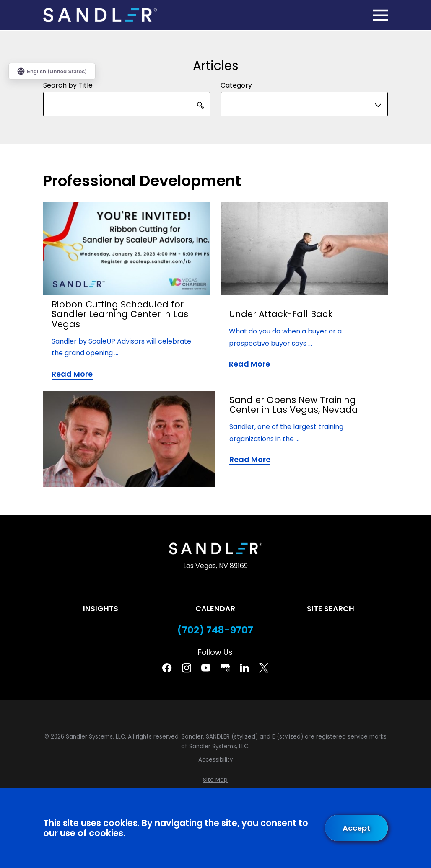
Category (236, 85)
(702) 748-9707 (215, 630)
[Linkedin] (244, 668)
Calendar (215, 608)
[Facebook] (167, 668)
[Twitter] (264, 668)
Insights (101, 608)
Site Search (331, 608)
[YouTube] (206, 668)
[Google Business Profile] (225, 668)
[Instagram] (187, 668)
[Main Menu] (380, 15)
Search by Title (68, 85)
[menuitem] (215, 760)
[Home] (100, 15)
